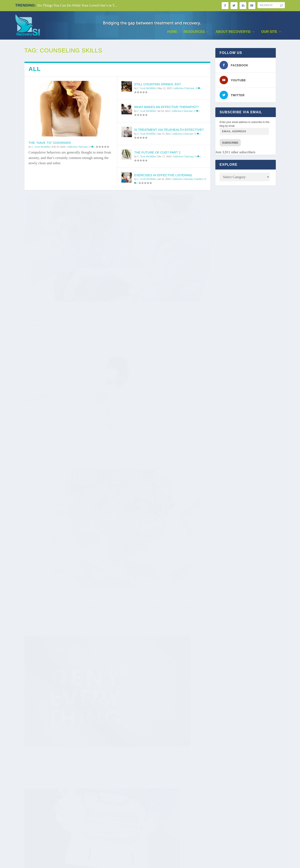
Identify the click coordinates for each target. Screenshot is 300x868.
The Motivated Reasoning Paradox (156, 256)
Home (172, 32)
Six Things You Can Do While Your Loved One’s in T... (77, 5)
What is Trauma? (44, 585)
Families (199, 179)
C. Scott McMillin (41, 147)
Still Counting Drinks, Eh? (157, 84)
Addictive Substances (77, 372)
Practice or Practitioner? (54, 686)
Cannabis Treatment (48, 366)
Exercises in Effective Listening (163, 175)
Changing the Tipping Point (149, 580)
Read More (39, 289)
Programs (94, 372)
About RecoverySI (233, 32)
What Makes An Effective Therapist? (166, 107)
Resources (194, 32)
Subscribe (230, 143)
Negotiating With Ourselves (55, 256)
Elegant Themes (42, 863)
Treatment (105, 372)
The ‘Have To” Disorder (50, 143)
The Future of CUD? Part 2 (157, 152)
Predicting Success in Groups (153, 787)
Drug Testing (41, 480)
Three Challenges (141, 464)
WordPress (77, 863)
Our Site (269, 32)
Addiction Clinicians (77, 147)
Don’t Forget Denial (143, 363)
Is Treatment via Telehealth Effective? (169, 130)
